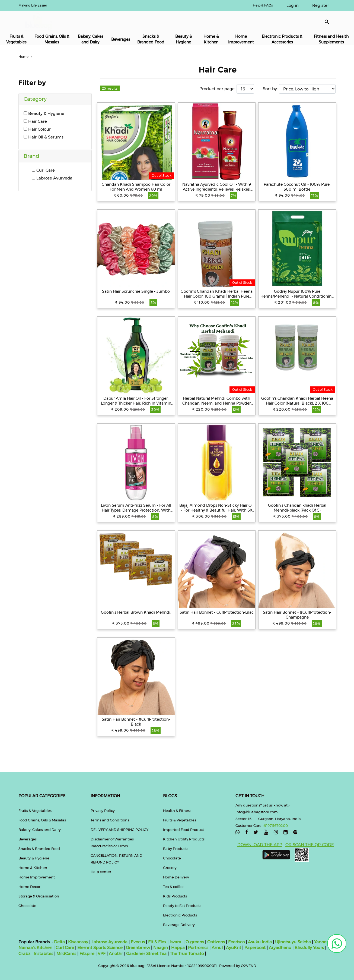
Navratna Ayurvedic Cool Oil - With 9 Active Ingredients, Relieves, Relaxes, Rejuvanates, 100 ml (217, 187)
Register (321, 5)
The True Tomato (187, 954)
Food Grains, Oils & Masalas (52, 39)
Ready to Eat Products (182, 906)
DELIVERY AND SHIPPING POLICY (119, 830)
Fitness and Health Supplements (331, 39)
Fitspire (87, 954)
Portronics (198, 948)
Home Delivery (176, 877)
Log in (293, 5)
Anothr (116, 954)
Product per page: (217, 89)
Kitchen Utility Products (184, 839)
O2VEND (248, 966)
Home (26, 57)
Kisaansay (78, 942)
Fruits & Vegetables (16, 39)
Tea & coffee (173, 887)
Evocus (138, 942)
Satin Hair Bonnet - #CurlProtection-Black (136, 722)
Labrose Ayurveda (52, 178)
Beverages (121, 39)
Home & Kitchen (211, 39)
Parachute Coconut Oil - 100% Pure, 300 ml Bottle (297, 187)
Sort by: (270, 89)
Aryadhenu (280, 948)
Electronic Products (180, 915)
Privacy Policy (103, 811)
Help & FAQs (263, 5)
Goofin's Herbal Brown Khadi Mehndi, (136, 612)
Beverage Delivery (179, 925)
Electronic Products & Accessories (282, 39)
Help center (101, 872)
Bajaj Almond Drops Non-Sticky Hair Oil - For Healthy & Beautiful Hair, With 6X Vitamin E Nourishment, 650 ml (216, 508)
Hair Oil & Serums (44, 137)
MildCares (66, 954)
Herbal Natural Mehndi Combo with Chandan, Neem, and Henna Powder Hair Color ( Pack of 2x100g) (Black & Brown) (216, 401)
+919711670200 (275, 825)
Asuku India (260, 942)
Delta (59, 942)
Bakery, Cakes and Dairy (90, 39)
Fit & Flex (157, 942)
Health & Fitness (177, 811)
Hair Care (35, 121)
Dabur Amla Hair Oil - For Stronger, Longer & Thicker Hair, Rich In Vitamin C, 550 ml (136, 401)
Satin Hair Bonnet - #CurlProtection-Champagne (297, 615)
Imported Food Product (184, 830)
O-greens (194, 942)
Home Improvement (241, 39)
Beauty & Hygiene (184, 39)
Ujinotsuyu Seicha (293, 942)
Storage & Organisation (39, 896)
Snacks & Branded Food (151, 39)
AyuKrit (234, 948)
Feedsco (236, 942)
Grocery (170, 868)
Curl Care (43, 170)
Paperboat (255, 948)
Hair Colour (37, 129)
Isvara (175, 942)
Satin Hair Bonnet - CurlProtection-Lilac (217, 612)
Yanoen (322, 942)
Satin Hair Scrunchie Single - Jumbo (136, 291)
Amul (217, 948)
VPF (102, 954)
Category (35, 99)
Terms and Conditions (110, 820)
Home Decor (29, 887)
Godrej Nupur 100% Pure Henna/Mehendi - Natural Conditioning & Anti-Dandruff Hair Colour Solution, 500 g (297, 294)
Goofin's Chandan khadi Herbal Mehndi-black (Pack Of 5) (297, 508)
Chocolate (27, 906)
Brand (31, 156)
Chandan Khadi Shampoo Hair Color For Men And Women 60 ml (136, 187)
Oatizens (216, 942)
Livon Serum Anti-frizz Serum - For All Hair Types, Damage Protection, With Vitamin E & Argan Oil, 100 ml (136, 508)
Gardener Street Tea (147, 954)
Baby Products (176, 849)
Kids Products (175, 896)
